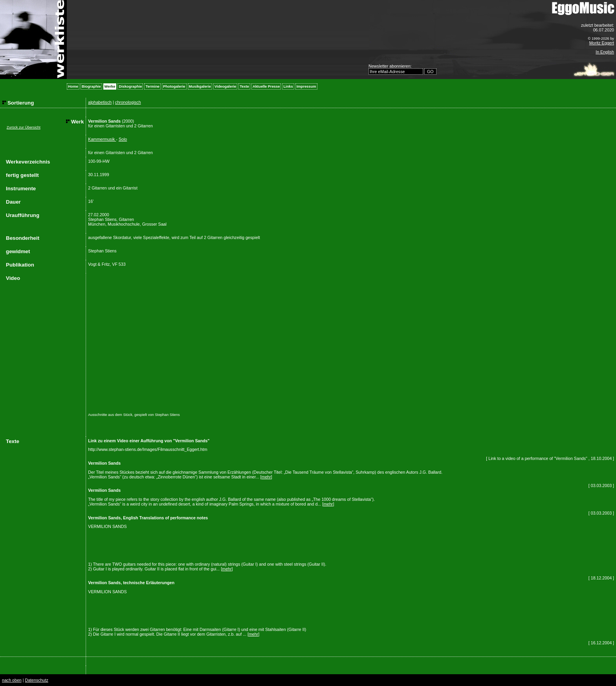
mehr (266, 477)
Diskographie (130, 86)
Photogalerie (174, 86)
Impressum (306, 86)
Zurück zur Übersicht (24, 127)
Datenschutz (36, 680)
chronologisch (128, 102)
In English (605, 52)
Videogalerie (225, 86)
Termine (152, 86)
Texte (244, 86)
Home (73, 86)
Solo (123, 139)
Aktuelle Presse (266, 86)
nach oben (12, 680)
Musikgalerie (200, 86)
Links (288, 86)
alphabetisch (100, 102)
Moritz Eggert (602, 43)
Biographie (91, 86)
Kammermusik (102, 139)
